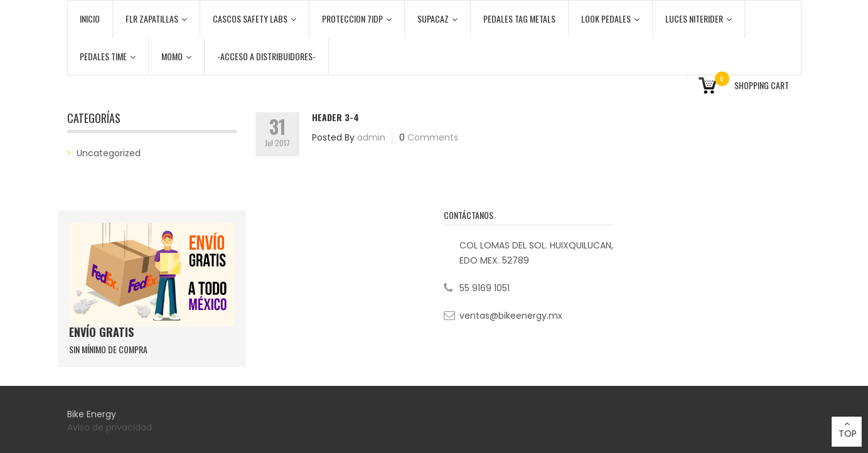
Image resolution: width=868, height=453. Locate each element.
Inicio (90, 19)
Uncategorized (109, 153)
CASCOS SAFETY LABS (255, 19)
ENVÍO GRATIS (101, 332)
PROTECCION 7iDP (357, 19)
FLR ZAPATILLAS (156, 19)
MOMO (176, 56)
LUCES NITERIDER (699, 19)
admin (371, 137)
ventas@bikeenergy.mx (511, 316)
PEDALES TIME (108, 56)
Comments (433, 137)
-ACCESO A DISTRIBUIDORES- (266, 56)
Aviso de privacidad (111, 427)
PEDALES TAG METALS (519, 19)
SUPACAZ (437, 19)
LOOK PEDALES (610, 19)
